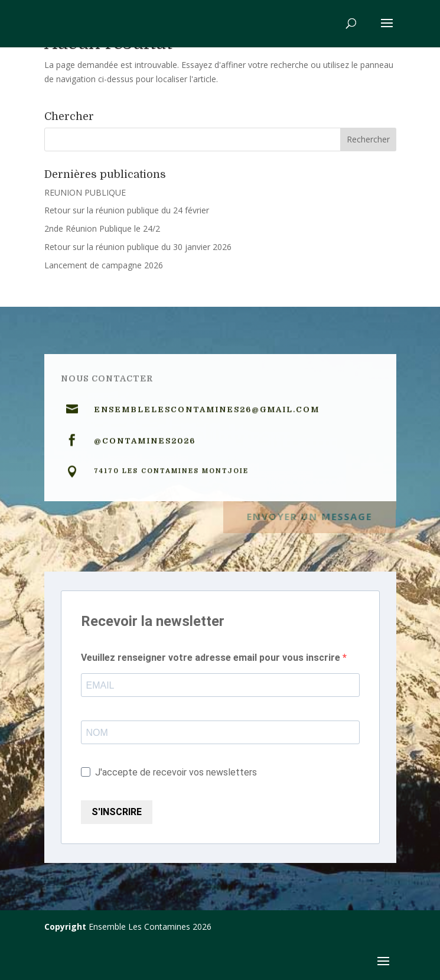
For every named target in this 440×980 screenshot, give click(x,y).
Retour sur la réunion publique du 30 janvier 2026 (138, 247)
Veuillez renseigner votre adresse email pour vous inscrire (212, 658)
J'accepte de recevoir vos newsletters (169, 772)
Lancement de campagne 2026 (104, 265)
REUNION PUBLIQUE (85, 192)
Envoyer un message (309, 515)
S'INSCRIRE (117, 812)
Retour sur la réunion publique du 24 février (127, 210)
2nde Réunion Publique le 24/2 (102, 228)
